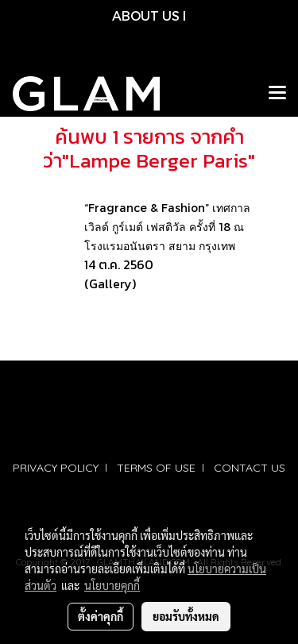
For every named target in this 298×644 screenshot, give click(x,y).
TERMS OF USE (156, 468)
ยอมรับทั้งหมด (186, 616)
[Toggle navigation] (277, 94)
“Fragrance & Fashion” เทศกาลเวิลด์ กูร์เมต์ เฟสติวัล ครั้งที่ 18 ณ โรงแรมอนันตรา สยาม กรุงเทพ (167, 227)
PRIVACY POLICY (56, 468)
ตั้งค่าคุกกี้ (101, 616)
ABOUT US (146, 15)
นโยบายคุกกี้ (112, 585)
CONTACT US (250, 468)
